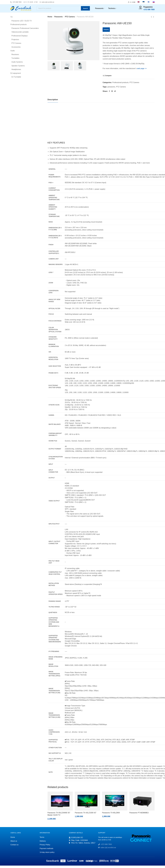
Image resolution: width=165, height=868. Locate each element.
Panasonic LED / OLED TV (22, 23)
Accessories (16, 49)
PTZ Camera (70, 19)
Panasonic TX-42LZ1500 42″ (86, 815)
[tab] (53, 102)
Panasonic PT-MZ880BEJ (139, 815)
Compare (108, 78)
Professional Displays (20, 38)
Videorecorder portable (20, 34)
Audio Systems (17, 64)
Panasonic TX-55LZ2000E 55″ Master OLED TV (59, 816)
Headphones (16, 72)
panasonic (111, 89)
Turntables (15, 61)
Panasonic (59, 19)
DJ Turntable (16, 79)
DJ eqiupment (16, 76)
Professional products (120, 85)
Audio (13, 53)
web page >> (142, 71)
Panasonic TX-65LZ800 (111, 815)
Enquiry (106, 32)
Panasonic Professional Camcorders (25, 31)
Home (50, 19)
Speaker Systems (18, 68)
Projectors (15, 42)
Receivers (15, 57)
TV (11, 19)
